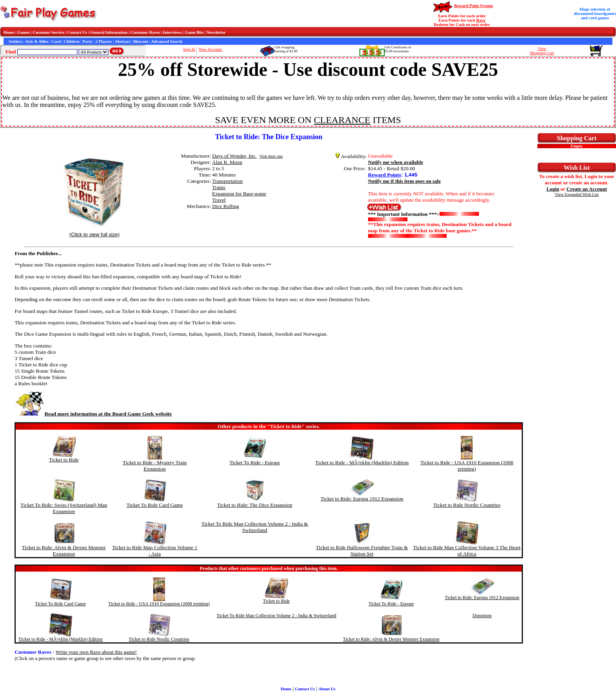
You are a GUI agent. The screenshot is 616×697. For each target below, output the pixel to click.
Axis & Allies (37, 41)
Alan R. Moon (227, 162)
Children (72, 41)
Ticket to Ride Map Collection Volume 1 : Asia (155, 551)
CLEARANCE (342, 120)
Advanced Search (167, 41)
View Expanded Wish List (577, 194)
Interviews (172, 32)
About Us (327, 689)
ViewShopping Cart (542, 51)
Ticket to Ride (64, 460)
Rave (481, 20)
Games (23, 32)
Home (9, 32)
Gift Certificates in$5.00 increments (398, 49)
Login (553, 189)
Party (87, 41)
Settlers (15, 41)
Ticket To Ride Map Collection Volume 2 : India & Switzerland (255, 527)
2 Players (104, 41)
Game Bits (194, 32)
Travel (219, 200)
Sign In (189, 49)
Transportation (227, 181)
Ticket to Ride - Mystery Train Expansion (155, 466)
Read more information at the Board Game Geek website (93, 414)
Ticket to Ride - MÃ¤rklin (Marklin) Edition (362, 463)
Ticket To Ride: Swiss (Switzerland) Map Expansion (64, 508)
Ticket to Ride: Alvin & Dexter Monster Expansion (64, 551)
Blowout (141, 41)
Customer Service (49, 32)
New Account (211, 49)
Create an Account (587, 189)
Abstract (123, 41)
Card (56, 41)
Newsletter (216, 32)
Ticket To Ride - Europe (255, 463)
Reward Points (385, 175)
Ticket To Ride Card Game (155, 505)
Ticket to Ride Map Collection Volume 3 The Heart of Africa (467, 551)
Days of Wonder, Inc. (234, 156)
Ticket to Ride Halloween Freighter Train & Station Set (362, 551)
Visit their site (271, 156)
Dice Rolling (225, 206)
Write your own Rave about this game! (96, 652)
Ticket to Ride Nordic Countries (467, 505)
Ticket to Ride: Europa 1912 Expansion (362, 499)
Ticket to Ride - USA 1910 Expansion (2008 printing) (467, 466)
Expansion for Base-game (239, 194)
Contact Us (77, 32)
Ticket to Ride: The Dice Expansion (255, 505)
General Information (109, 32)
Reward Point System (473, 6)
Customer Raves (145, 32)
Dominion (482, 616)
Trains (219, 187)
